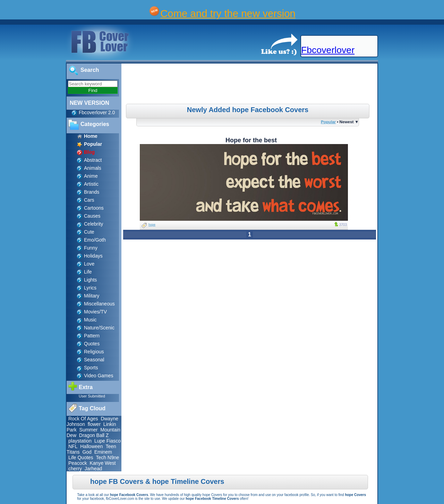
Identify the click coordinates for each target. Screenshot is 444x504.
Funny (91, 248)
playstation (80, 441)
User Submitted (92, 396)
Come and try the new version (228, 13)
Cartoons (94, 208)
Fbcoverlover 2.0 (97, 112)
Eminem (103, 452)
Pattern (92, 336)
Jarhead (93, 469)
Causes (92, 216)
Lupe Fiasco (108, 441)
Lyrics (90, 288)
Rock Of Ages (83, 419)
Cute (89, 232)
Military (92, 296)
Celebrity (93, 224)
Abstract (93, 160)
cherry (75, 469)
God (87, 452)
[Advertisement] (250, 85)
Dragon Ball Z (94, 435)
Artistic (91, 184)
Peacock (78, 463)
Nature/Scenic (99, 328)
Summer (89, 430)
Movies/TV (95, 312)
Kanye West (103, 463)
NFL (73, 446)
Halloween (91, 446)
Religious (94, 352)
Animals (93, 168)
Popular (328, 122)
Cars (89, 200)
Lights (90, 280)
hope (152, 225)
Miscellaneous (99, 304)
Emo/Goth (95, 240)
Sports (91, 368)
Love (89, 264)
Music (90, 320)
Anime (91, 176)
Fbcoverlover (328, 50)
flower (94, 424)
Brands (92, 192)
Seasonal (94, 360)
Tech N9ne (107, 457)
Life (88, 272)
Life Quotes (81, 457)
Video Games (99, 376)
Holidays (93, 256)
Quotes (92, 344)
